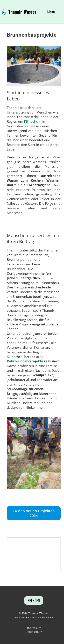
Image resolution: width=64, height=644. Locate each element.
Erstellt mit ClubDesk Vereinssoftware (34, 617)
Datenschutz (34, 632)
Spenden (34, 600)
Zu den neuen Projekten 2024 (34, 513)
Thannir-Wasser (22, 12)
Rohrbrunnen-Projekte (25, 361)
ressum (36, 628)
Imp (29, 628)
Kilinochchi (32, 121)
